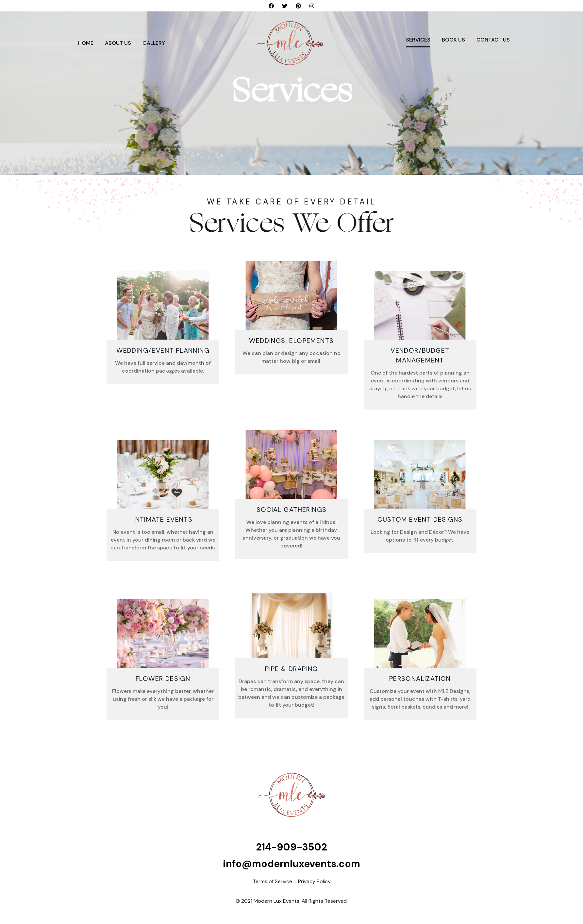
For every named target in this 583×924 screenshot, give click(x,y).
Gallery (154, 43)
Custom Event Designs (420, 519)
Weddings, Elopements (291, 341)
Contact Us (493, 40)
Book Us (453, 40)
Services (418, 40)
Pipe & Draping (291, 669)
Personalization (420, 679)
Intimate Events (163, 519)
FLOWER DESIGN (163, 679)
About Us (118, 43)
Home (86, 43)
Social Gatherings (292, 510)
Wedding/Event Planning (163, 350)
